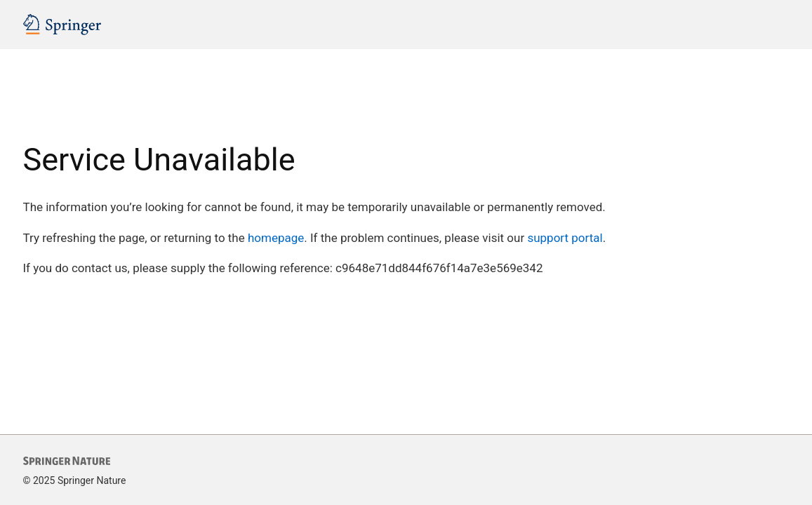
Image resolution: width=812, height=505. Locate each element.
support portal (565, 238)
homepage (276, 238)
